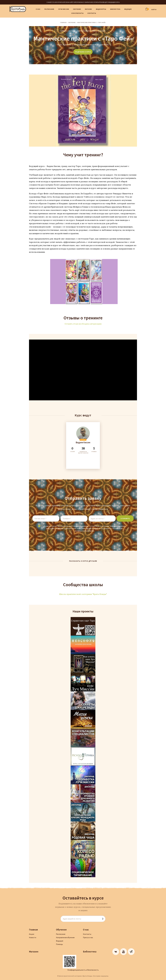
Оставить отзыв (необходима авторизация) (83, 324)
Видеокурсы (101, 9)
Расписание (49, 9)
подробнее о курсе (83, 52)
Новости (33, 937)
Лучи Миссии (64, 9)
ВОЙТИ (154, 10)
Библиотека (115, 9)
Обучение (77, 9)
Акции (32, 934)
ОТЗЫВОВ (94, 449)
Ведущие (128, 9)
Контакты (92, 13)
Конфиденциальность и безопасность (83, 970)
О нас (38, 9)
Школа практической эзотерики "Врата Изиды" (83, 594)
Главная (63, 22)
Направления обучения (65, 937)
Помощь (59, 944)
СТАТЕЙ (72, 449)
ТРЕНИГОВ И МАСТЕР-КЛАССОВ (83, 450)
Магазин (88, 9)
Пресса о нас (88, 937)
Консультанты (77, 13)
